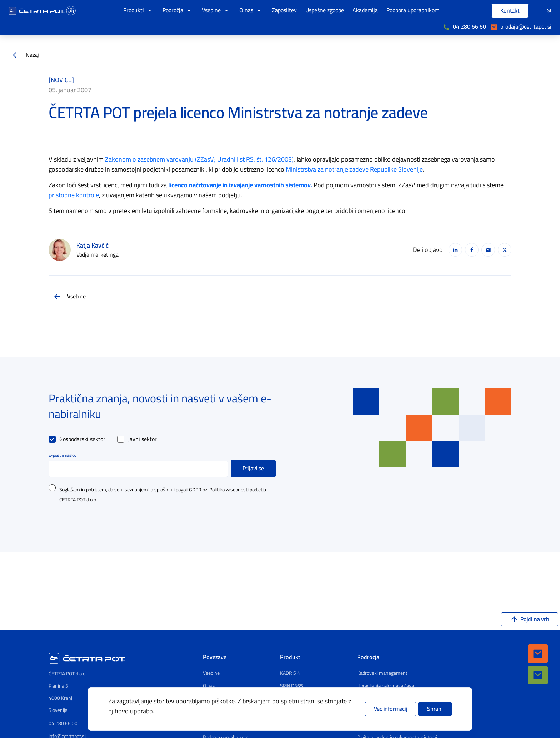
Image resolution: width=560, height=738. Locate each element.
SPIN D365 (291, 686)
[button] (538, 654)
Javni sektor (142, 439)
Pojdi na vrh (535, 619)
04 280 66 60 (469, 27)
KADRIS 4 (290, 673)
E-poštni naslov (63, 455)
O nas (209, 686)
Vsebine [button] (216, 11)
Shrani (435, 709)
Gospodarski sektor (82, 439)
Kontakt (510, 11)
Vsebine (76, 297)
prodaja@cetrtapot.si (526, 27)
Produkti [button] (139, 11)
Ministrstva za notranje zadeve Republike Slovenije (354, 169)
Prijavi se (253, 469)
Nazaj (32, 55)
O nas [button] (251, 11)
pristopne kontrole (74, 195)
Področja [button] (178, 11)
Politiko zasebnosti (229, 490)
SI (549, 11)
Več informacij (391, 709)
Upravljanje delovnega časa (386, 686)
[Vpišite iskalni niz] (475, 11)
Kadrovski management (382, 673)
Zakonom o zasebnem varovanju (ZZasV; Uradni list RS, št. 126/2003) (199, 159)
